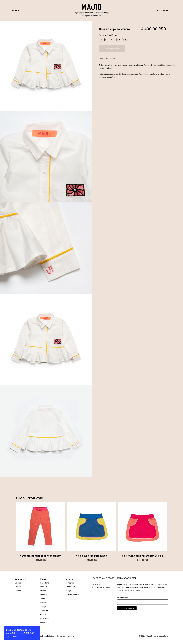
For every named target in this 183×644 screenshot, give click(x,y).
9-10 (125, 40)
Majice (43, 579)
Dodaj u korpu (112, 48)
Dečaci (18, 587)
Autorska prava (72, 595)
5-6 (113, 40)
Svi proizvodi (20, 579)
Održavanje (110, 58)
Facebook (70, 587)
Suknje (43, 606)
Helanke (44, 595)
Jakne (43, 598)
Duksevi (44, 587)
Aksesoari (44, 618)
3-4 (107, 40)
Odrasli (18, 591)
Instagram (70, 583)
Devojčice (19, 583)
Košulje (43, 602)
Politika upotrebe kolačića (43, 636)
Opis (101, 58)
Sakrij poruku (13, 636)
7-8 (119, 40)
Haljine (43, 591)
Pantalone (45, 583)
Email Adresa (123, 597)
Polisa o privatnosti (66, 636)
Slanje (68, 591)
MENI (18, 10)
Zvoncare (44, 610)
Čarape (43, 622)
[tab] (102, 58)
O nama (69, 579)
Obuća (43, 614)
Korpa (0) (160, 10)
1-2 (101, 40)
